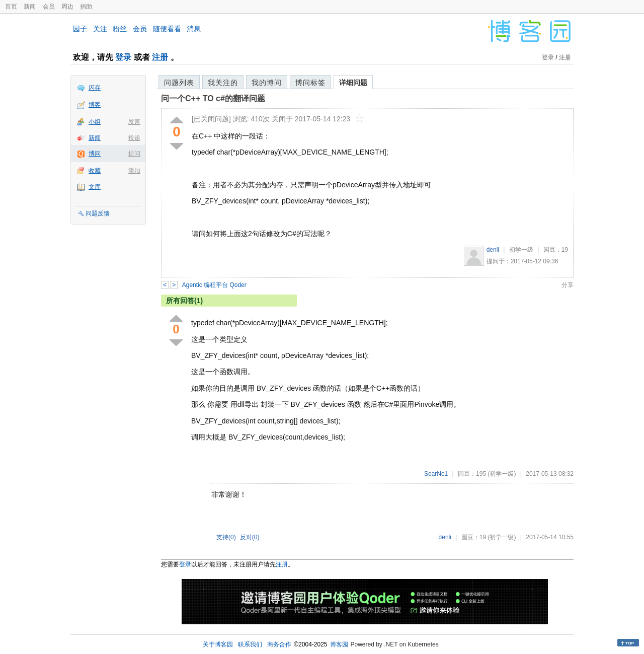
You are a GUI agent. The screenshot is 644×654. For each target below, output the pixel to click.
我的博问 (267, 83)
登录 (123, 57)
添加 (134, 171)
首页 (11, 7)
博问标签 (310, 83)
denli (493, 250)
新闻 (30, 7)
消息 (194, 29)
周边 (67, 7)
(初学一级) (502, 474)
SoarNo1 (436, 474)
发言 (134, 122)
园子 (80, 29)
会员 (49, 7)
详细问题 (353, 83)
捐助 (86, 7)
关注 (100, 29)
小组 (95, 122)
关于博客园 (218, 644)
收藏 (95, 171)
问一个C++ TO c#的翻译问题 (213, 98)
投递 (134, 138)
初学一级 (521, 250)
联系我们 (250, 644)
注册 (160, 57)
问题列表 (179, 83)
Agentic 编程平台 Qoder (214, 285)
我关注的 (223, 83)
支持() (226, 537)
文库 (95, 187)
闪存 (95, 88)
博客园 (339, 644)
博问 (95, 154)
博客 (95, 105)
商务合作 (279, 644)
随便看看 (167, 29)
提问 (134, 154)
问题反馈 (98, 213)
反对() (250, 537)
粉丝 (120, 29)
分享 (568, 285)
